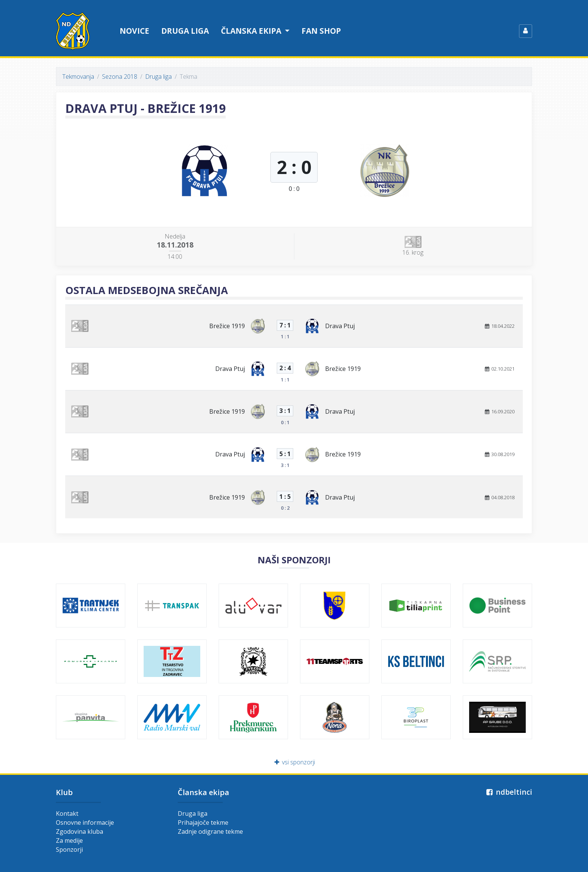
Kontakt (67, 813)
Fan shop (321, 31)
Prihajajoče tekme (203, 822)
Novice (134, 31)
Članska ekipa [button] (252, 31)
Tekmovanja (78, 77)
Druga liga (185, 31)
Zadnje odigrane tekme (210, 831)
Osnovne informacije (85, 822)
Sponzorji (69, 849)
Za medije (69, 840)
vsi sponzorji (294, 762)
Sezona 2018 (120, 77)
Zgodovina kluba (79, 831)
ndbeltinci (508, 792)
